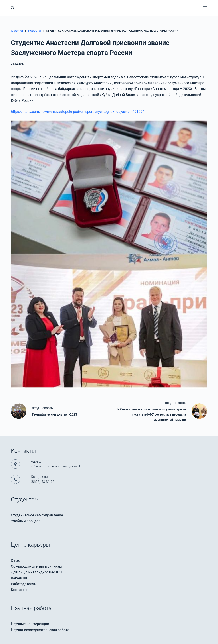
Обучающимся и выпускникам (36, 566)
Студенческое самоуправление (37, 515)
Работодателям (24, 584)
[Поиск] (13, 8)
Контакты (19, 590)
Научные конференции (30, 624)
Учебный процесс (26, 521)
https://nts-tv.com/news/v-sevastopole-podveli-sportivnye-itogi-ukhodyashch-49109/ (77, 112)
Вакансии (19, 578)
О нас (15, 561)
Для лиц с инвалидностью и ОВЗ (38, 572)
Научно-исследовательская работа (40, 630)
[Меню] (205, 8)
